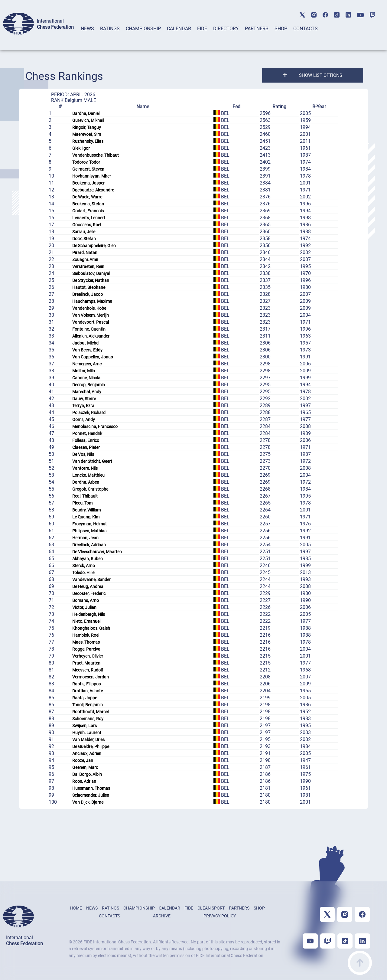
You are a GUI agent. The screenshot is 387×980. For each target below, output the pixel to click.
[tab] (87, 36)
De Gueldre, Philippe (91, 746)
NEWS (87, 29)
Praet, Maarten (86, 663)
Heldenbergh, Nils (89, 614)
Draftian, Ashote (88, 691)
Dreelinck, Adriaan (89, 545)
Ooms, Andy (84, 420)
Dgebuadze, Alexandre (93, 190)
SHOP (281, 29)
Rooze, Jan (83, 760)
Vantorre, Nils (85, 468)
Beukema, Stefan (88, 204)
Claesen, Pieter (86, 447)
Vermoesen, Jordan (91, 677)
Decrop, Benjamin (89, 385)
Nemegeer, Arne (87, 364)
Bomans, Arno (86, 600)
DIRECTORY (226, 29)
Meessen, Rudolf (88, 670)
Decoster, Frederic (89, 593)
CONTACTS (306, 29)
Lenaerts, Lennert (89, 218)
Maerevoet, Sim (87, 134)
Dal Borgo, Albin (87, 774)
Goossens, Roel (87, 225)
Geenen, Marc (85, 767)
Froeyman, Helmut (89, 524)
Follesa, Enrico (86, 440)
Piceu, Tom (82, 503)
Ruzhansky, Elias (88, 141)
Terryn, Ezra (83, 406)
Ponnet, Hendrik (87, 433)
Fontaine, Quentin (89, 329)
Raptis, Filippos (86, 684)
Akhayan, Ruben (88, 559)
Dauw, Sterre (84, 399)
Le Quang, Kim (86, 517)
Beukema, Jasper (88, 183)
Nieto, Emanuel (86, 621)
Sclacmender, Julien (91, 795)
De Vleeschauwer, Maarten (97, 552)
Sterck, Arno (84, 566)
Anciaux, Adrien (87, 753)
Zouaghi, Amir (85, 260)
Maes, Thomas (86, 642)
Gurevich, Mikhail (88, 120)
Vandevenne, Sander (91, 580)
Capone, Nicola (86, 378)
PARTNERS (257, 29)
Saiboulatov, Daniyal (91, 273)
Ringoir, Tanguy (87, 127)
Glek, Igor (81, 148)
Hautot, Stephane (89, 287)
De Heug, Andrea (88, 586)
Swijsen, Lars (85, 726)
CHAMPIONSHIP (143, 29)
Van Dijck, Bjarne (88, 802)
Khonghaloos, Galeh (91, 628)
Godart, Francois (88, 211)
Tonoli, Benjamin (88, 705)
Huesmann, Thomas (91, 788)
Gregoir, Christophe (90, 489)
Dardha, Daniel (86, 113)
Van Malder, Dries (88, 740)
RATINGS (110, 29)
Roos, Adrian (84, 781)
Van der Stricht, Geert (92, 461)
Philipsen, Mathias (89, 531)
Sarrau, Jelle (84, 232)
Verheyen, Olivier (88, 656)
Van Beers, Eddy (87, 350)
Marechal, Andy (87, 392)
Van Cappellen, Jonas (93, 357)
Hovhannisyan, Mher (92, 176)
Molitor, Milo (84, 371)
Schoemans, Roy (88, 719)
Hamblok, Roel (86, 635)
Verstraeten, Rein (88, 266)
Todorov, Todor (86, 162)
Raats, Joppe (85, 698)
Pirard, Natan (85, 253)
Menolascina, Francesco (95, 426)
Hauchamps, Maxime (92, 301)
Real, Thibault (85, 496)
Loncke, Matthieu (88, 475)
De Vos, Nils (83, 454)
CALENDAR (179, 29)
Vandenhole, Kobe (89, 308)
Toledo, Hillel (84, 573)
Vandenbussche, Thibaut (96, 155)
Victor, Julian (84, 607)
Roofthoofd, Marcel (90, 712)
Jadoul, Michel (86, 343)
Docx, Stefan (84, 239)
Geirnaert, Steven (88, 169)
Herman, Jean (85, 538)
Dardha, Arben (86, 482)
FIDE (202, 29)
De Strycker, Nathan (91, 280)
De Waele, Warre (87, 197)
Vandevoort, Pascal (91, 322)
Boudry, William (86, 510)
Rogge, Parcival (87, 649)
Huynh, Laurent (87, 733)
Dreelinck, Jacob (88, 294)
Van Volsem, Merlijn (91, 315)
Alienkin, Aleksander (91, 336)
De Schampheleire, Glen (94, 246)
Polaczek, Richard (89, 413)
